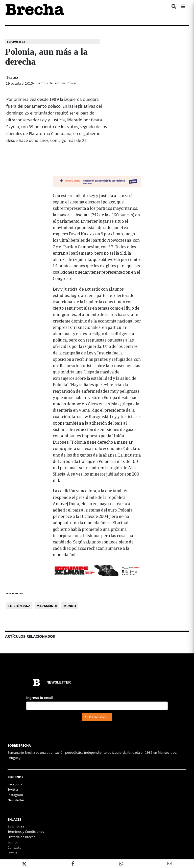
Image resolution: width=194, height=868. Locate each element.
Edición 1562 (16, 42)
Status (12, 853)
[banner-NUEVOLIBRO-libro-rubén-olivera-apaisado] (97, 181)
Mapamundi (47, 606)
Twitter (13, 789)
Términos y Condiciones (26, 831)
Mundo (70, 606)
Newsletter (16, 800)
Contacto (15, 847)
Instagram (15, 795)
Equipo (13, 842)
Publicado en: (15, 593)
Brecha (12, 77)
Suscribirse (16, 826)
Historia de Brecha (21, 837)
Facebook (15, 784)
